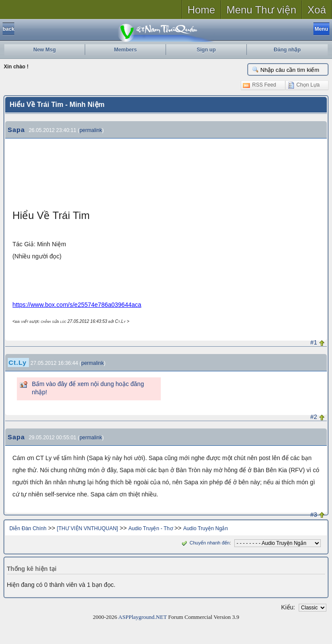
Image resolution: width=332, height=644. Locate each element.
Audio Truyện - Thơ (151, 528)
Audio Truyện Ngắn (206, 528)
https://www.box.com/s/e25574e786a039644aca (77, 305)
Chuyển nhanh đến (205, 543)
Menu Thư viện (262, 10)
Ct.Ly (18, 362)
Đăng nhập (287, 50)
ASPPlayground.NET (143, 617)
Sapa (16, 130)
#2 (314, 417)
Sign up (206, 50)
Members (126, 50)
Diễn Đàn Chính (28, 528)
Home (201, 10)
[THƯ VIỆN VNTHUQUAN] (88, 528)
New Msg (45, 50)
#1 (314, 342)
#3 (314, 515)
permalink (91, 130)
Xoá (317, 10)
